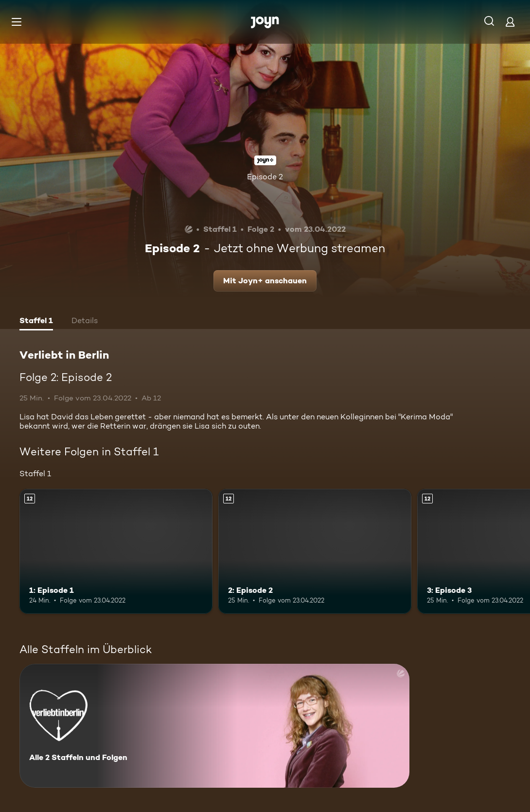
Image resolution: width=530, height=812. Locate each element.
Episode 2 (265, 177)
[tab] (36, 322)
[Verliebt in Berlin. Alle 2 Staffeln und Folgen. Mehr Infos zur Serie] (214, 726)
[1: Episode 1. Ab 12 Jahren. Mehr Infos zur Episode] (116, 552)
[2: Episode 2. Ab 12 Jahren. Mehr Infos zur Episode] (315, 552)
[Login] (510, 22)
